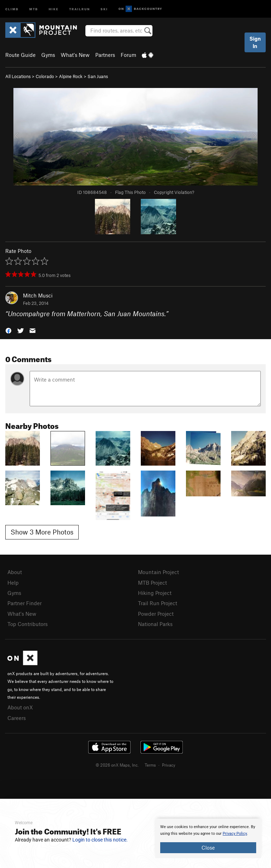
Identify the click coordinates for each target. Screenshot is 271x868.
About (15, 572)
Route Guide (20, 55)
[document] (208, 838)
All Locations (18, 76)
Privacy (169, 765)
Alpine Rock (71, 76)
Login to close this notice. (100, 840)
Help (13, 583)
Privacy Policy (235, 834)
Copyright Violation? (174, 192)
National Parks (155, 624)
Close (208, 848)
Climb (12, 9)
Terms (150, 765)
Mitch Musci (38, 295)
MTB (34, 9)
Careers (17, 718)
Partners (105, 55)
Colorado (45, 76)
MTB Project (152, 583)
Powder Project (156, 614)
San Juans (98, 76)
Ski (104, 9)
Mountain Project (158, 572)
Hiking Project (155, 593)
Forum (128, 55)
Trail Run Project (158, 603)
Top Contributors (28, 624)
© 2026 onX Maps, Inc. (117, 765)
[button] (8, 330)
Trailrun (80, 9)
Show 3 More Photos (42, 532)
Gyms (48, 55)
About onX (20, 707)
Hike (54, 9)
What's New (75, 55)
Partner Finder (25, 603)
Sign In (255, 42)
